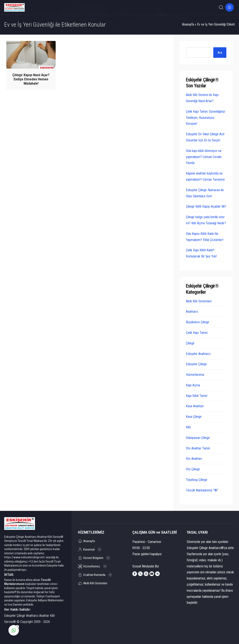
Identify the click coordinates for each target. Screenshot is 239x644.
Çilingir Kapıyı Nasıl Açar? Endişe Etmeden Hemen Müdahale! (31, 79)
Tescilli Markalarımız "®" (202, 490)
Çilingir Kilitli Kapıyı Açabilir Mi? (206, 206)
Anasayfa (188, 24)
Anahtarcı (192, 312)
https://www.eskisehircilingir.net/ (25, 557)
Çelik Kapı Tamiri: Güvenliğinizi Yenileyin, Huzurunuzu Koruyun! (205, 118)
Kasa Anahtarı (195, 406)
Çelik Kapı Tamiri (197, 333)
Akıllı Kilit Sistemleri (199, 301)
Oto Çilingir (193, 469)
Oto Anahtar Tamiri (198, 448)
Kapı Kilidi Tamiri (197, 396)
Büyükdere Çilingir (198, 322)
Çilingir (190, 343)
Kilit (188, 427)
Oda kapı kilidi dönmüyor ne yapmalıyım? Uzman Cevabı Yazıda (204, 157)
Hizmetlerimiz (195, 375)
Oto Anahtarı (194, 459)
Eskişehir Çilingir (196, 364)
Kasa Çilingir (194, 417)
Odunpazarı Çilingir (198, 438)
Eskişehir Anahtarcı (198, 354)
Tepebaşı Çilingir (197, 480)
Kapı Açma (193, 385)
